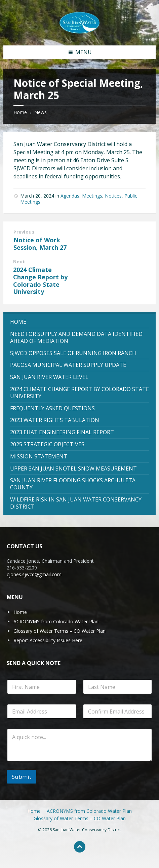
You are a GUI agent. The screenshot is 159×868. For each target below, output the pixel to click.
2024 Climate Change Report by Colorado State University (40, 281)
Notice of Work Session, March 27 (40, 244)
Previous (24, 232)
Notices (113, 196)
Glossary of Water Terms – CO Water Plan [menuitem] (80, 818)
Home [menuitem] (34, 811)
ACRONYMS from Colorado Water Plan (56, 621)
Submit (22, 777)
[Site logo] (80, 22)
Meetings (92, 196)
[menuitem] (79, 322)
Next (19, 262)
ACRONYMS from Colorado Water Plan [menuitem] (89, 811)
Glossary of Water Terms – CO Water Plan (59, 631)
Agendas (70, 196)
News (41, 112)
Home (20, 112)
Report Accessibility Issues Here (48, 640)
